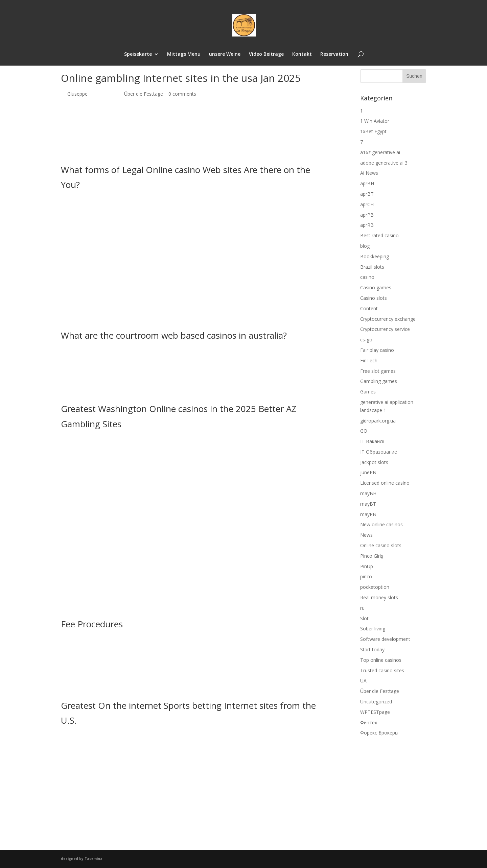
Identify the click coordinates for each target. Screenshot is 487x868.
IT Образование (379, 452)
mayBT (368, 504)
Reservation (335, 55)
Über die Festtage (144, 94)
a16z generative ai (380, 152)
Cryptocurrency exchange (388, 319)
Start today (372, 649)
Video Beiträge (266, 55)
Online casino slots (381, 545)
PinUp (367, 566)
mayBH (368, 493)
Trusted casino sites (382, 670)
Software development (385, 639)
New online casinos (381, 524)
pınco (366, 576)
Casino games (376, 287)
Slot (364, 618)
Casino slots (374, 298)
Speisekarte (137, 55)
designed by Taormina (82, 859)
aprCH (367, 204)
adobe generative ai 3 (384, 163)
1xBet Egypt (373, 131)
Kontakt (302, 55)
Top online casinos (381, 660)
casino (367, 277)
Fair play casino (377, 350)
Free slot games (378, 371)
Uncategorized (376, 702)
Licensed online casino (385, 483)
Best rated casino (379, 235)
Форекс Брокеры (379, 733)
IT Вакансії (372, 441)
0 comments (182, 94)
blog (365, 246)
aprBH (367, 183)
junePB (368, 472)
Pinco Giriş (372, 556)
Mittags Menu (183, 55)
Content (369, 308)
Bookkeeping (375, 256)
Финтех (369, 722)
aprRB (367, 225)
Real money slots (379, 597)
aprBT (367, 194)
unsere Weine (224, 55)
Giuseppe (77, 94)
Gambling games (379, 381)
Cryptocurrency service (385, 329)
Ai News (369, 173)
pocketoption (375, 587)
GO (364, 431)
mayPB (368, 514)
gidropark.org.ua (378, 421)
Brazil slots (372, 267)
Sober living (373, 629)
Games (368, 392)
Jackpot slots (374, 462)
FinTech (369, 360)
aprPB (367, 215)
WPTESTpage (375, 712)
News (366, 535)
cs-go (366, 340)
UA (363, 681)
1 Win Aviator (375, 121)
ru (362, 608)
